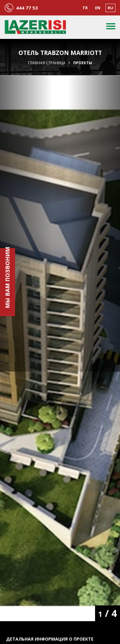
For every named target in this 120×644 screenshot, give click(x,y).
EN (98, 8)
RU (110, 8)
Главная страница (47, 63)
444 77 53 (27, 8)
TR (85, 8)
